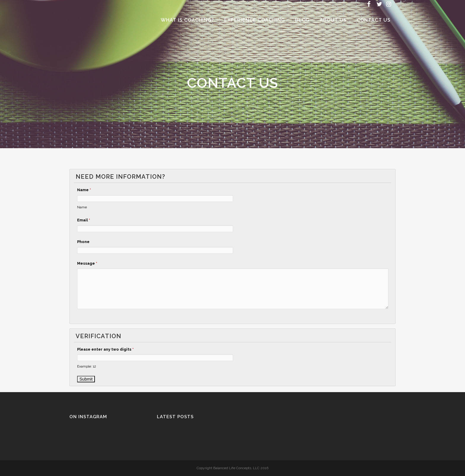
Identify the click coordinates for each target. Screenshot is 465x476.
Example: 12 (87, 366)
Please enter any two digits (105, 349)
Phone (83, 242)
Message (87, 263)
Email (84, 220)
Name (84, 190)
